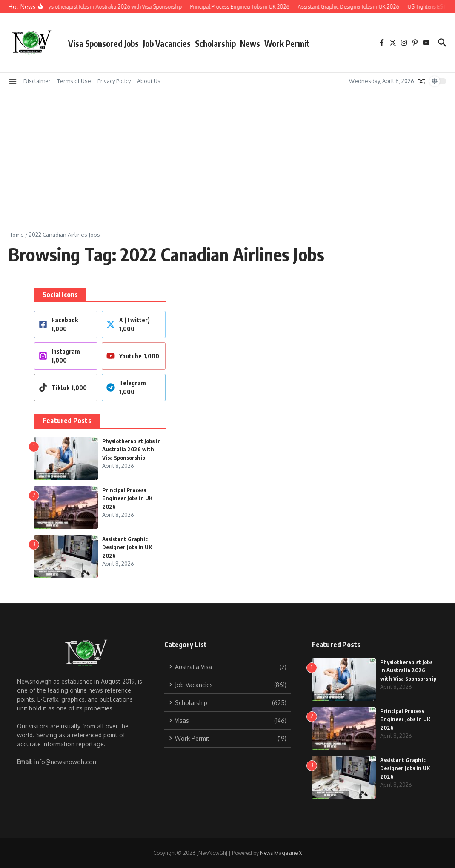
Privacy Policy (114, 81)
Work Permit (287, 43)
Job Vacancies (167, 43)
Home (16, 235)
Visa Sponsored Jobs (103, 43)
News (250, 43)
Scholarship (215, 43)
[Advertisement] (227, 154)
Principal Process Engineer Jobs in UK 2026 (127, 498)
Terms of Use (74, 81)
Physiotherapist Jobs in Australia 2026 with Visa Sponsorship (132, 449)
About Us (149, 81)
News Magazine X (281, 853)
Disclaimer (37, 81)
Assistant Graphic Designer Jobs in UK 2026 (127, 547)
